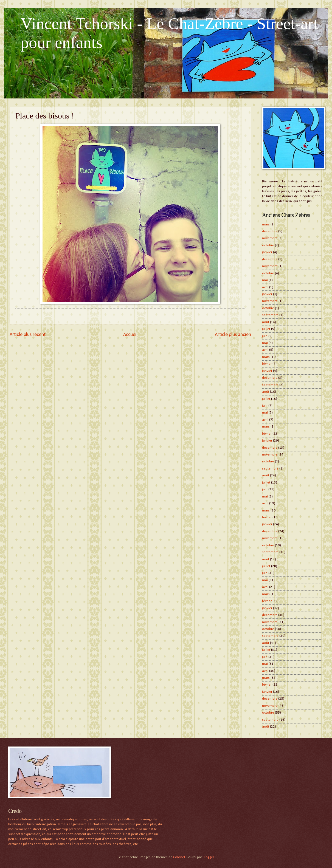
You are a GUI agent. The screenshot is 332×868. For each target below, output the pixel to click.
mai (265, 280)
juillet (266, 329)
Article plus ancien (233, 335)
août (266, 322)
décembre (270, 231)
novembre (270, 238)
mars (266, 224)
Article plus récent (28, 335)
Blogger (208, 857)
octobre (268, 245)
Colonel (179, 857)
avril (265, 287)
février (267, 364)
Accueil (130, 335)
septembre (270, 315)
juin (265, 336)
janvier (267, 252)
